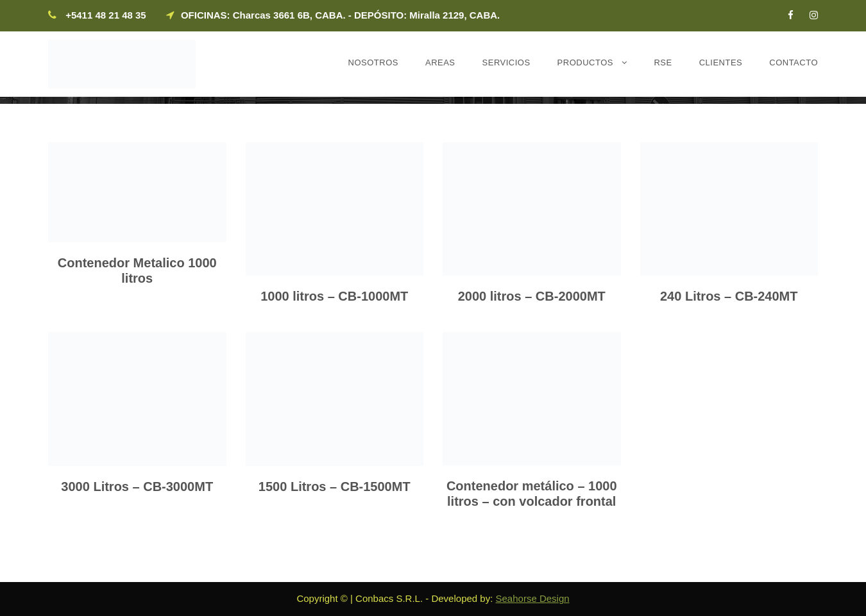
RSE (663, 62)
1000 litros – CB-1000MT (334, 296)
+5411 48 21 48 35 (106, 15)
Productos (585, 62)
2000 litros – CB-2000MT (532, 296)
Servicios (506, 62)
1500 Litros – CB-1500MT (335, 487)
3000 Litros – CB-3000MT (137, 487)
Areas (440, 62)
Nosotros (373, 62)
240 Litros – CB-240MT (729, 296)
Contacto (794, 62)
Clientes (721, 62)
